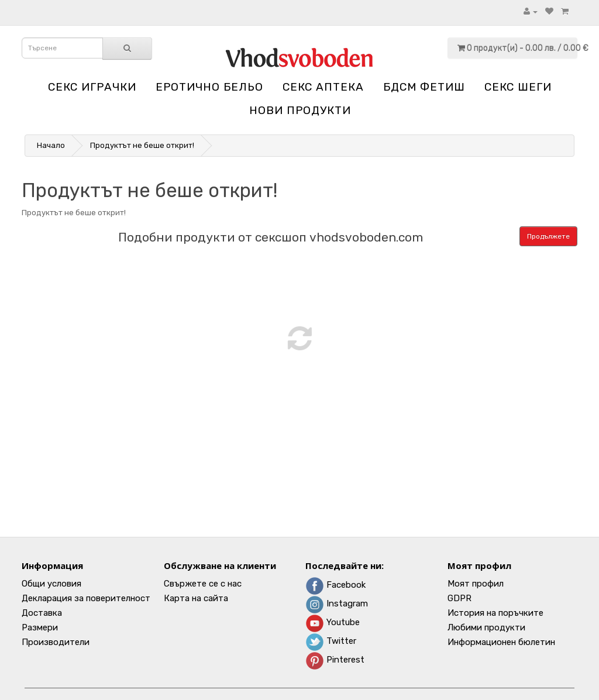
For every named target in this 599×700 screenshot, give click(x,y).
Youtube (333, 622)
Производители (56, 642)
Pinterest (335, 660)
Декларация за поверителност (86, 598)
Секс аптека (323, 87)
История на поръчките (495, 613)
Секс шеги (518, 87)
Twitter (331, 641)
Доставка (42, 613)
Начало (51, 145)
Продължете (548, 236)
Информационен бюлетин (501, 642)
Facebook (335, 585)
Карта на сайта (196, 598)
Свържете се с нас (203, 584)
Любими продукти (486, 627)
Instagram (337, 604)
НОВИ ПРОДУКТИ (300, 110)
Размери (40, 627)
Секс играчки (92, 87)
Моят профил (476, 584)
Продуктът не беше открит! (142, 145)
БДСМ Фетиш (424, 87)
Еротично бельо (209, 87)
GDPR (459, 598)
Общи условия (51, 584)
